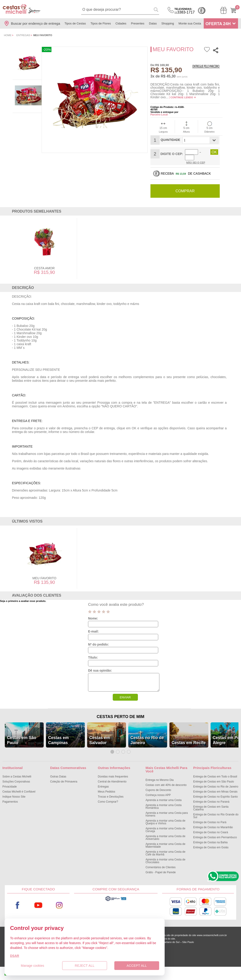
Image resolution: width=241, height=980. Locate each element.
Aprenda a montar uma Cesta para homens (167, 809)
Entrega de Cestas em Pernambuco (215, 832)
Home (8, 35)
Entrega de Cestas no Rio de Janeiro (216, 782)
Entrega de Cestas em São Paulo (214, 777)
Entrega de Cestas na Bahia (210, 837)
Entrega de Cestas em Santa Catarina (211, 803)
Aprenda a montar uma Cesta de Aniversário (165, 833)
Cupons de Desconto (158, 785)
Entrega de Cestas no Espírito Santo (216, 792)
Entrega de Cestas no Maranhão (213, 822)
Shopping (168, 23)
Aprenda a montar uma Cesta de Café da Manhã (165, 848)
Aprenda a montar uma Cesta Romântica (163, 801)
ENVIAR (125, 692)
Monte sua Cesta (190, 23)
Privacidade (10, 782)
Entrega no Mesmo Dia (159, 775)
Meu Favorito (44, 573)
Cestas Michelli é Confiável (19, 787)
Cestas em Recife (189, 738)
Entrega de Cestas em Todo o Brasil (215, 772)
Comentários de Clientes (160, 862)
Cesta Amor (44, 263)
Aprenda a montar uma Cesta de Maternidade (165, 840)
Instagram (59, 900)
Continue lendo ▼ (183, 97)
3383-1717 (185, 11)
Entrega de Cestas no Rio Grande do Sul (216, 811)
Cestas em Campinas (59, 735)
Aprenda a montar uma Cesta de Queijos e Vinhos (165, 817)
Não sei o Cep (196, 157)
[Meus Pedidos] (224, 10)
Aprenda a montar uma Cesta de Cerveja (165, 825)
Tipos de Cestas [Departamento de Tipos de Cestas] (75, 23)
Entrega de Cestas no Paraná (211, 797)
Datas (153, 23)
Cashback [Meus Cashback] (202, 11)
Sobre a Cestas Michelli (17, 772)
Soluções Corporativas (16, 777)
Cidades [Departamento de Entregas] (121, 23)
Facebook (17, 900)
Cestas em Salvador (100, 735)
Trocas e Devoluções (111, 792)
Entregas (23, 35)
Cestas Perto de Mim (120, 712)
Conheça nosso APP (158, 790)
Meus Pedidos (107, 787)
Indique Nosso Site (14, 792)
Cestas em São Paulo (22, 735)
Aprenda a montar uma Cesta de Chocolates (165, 856)
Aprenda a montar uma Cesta (163, 795)
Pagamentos (10, 797)
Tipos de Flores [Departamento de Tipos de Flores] (101, 23)
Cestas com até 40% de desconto (166, 780)
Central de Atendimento (112, 777)
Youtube (38, 900)
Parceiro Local (159, 115)
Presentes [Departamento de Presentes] (138, 23)
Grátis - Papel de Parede (161, 867)
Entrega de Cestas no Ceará (211, 827)
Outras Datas (58, 772)
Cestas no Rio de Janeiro (147, 735)
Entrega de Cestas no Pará (210, 817)
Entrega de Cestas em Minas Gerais (215, 787)
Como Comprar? (108, 797)
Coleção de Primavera (64, 777)
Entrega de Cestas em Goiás (211, 842)
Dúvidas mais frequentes (113, 772)
